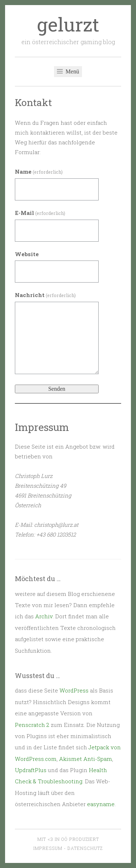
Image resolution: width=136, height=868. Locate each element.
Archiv (44, 616)
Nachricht (45, 295)
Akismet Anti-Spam (86, 759)
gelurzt (68, 24)
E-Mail (40, 213)
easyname (101, 804)
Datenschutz (85, 848)
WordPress (74, 690)
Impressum (48, 848)
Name (39, 172)
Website (27, 254)
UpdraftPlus (31, 770)
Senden (57, 389)
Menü (68, 71)
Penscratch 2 (32, 725)
